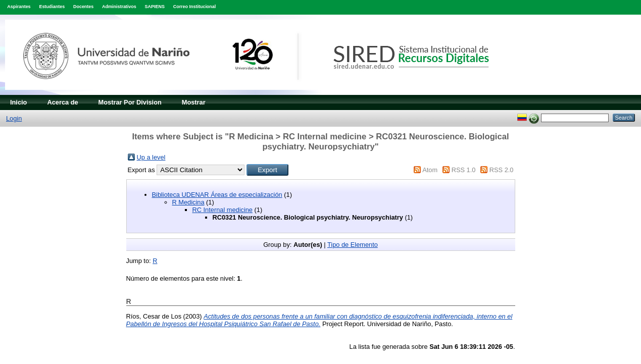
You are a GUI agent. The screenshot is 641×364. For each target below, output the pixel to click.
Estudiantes (52, 7)
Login (14, 118)
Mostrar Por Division (130, 102)
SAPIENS (155, 7)
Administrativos (119, 7)
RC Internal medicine (223, 210)
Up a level (151, 157)
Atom (430, 170)
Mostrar (194, 102)
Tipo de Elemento (353, 245)
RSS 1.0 (464, 170)
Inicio (18, 102)
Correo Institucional (195, 7)
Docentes (83, 7)
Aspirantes (19, 7)
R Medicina (188, 202)
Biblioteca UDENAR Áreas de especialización (217, 195)
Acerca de (62, 102)
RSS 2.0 (502, 170)
